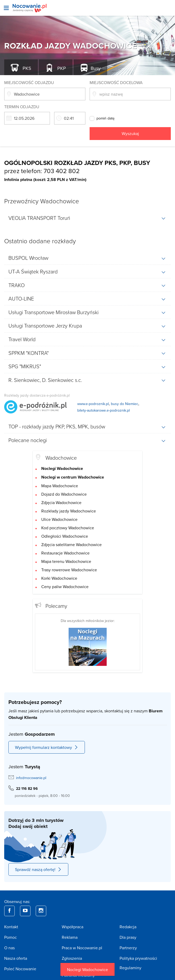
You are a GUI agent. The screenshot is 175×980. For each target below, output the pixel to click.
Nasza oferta (16, 958)
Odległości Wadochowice (65, 536)
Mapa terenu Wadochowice (66, 561)
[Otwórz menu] (6, 8)
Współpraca (73, 927)
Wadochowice (61, 458)
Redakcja (128, 927)
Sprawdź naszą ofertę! (38, 869)
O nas (9, 948)
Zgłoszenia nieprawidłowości (78, 961)
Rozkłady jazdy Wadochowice (69, 511)
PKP (61, 68)
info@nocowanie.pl (31, 778)
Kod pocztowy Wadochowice (68, 528)
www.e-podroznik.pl (93, 404)
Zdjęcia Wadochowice (61, 502)
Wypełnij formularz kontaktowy (47, 747)
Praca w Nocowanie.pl (82, 948)
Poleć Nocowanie (20, 969)
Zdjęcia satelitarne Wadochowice (71, 545)
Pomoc (11, 937)
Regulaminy (130, 968)
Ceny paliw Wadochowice (65, 587)
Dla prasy (128, 937)
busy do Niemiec (125, 404)
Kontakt (11, 927)
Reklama (70, 937)
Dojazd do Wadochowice (64, 494)
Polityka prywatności (138, 958)
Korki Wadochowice (59, 578)
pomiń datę (105, 118)
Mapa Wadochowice (60, 486)
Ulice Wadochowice (59, 519)
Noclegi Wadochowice (87, 969)
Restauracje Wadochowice (65, 553)
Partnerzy (128, 948)
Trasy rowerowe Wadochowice (69, 570)
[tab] (87, 218)
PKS (26, 68)
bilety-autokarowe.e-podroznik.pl (104, 410)
